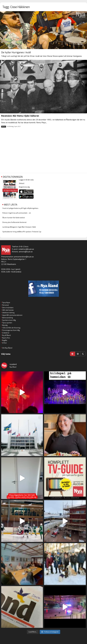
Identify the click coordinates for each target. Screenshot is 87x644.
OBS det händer (8, 310)
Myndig (5, 325)
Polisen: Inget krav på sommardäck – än (17, 213)
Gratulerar (6, 333)
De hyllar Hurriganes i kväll (16, 52)
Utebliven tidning (8, 313)
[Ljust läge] (78, 354)
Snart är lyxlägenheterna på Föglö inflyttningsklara (20, 208)
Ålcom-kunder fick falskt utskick (14, 218)
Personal (5, 305)
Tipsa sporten (7, 323)
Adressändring (7, 318)
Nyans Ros (6, 338)
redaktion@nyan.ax (26, 249)
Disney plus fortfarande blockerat (14, 222)
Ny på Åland (6, 335)
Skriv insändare (8, 307)
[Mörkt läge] (83, 354)
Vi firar (4, 343)
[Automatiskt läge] (72, 354)
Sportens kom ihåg (9, 320)
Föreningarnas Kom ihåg (11, 330)
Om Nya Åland (7, 348)
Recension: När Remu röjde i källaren (20, 116)
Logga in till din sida (26, 180)
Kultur (4, 127)
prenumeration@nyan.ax (24, 257)
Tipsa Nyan (6, 302)
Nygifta (5, 340)
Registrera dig (24, 187)
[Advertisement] (43, 152)
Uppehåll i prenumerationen (12, 315)
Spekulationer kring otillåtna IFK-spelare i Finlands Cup (22, 232)
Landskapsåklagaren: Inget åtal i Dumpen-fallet (19, 227)
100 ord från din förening (11, 328)
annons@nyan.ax (26, 252)
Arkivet (22, 183)
